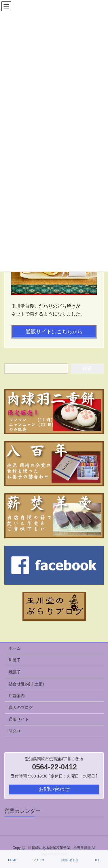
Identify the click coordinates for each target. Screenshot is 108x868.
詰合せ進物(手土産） (28, 684)
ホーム (15, 648)
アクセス (39, 860)
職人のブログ (21, 708)
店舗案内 (17, 696)
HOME (12, 860)
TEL (97, 860)
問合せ (15, 731)
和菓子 (15, 660)
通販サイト (19, 719)
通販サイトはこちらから (54, 332)
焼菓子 (15, 672)
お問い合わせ (70, 860)
